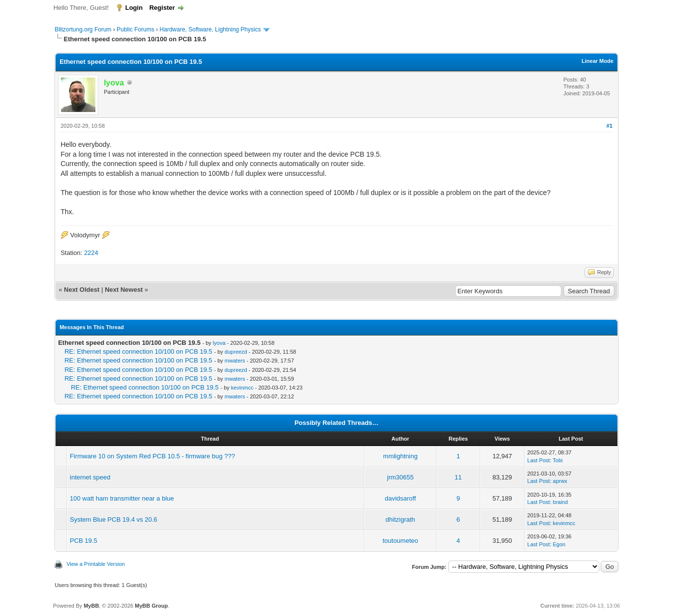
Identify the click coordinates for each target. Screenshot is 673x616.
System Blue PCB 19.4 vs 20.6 (114, 519)
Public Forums (135, 29)
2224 (91, 253)
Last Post (539, 460)
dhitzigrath (400, 519)
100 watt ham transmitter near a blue (122, 498)
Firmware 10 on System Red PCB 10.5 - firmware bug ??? (152, 456)
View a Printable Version (96, 564)
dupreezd (236, 352)
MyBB (91, 606)
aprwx (560, 481)
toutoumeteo (400, 541)
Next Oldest (82, 290)
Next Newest (124, 290)
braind (561, 502)
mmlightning (400, 456)
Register (162, 8)
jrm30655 (400, 477)
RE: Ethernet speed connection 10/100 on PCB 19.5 (138, 351)
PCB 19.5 (84, 541)
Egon (559, 544)
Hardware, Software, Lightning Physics (210, 29)
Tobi (557, 460)
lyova (219, 343)
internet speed (90, 477)
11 (458, 477)
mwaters (235, 361)
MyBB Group (151, 606)
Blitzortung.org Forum (83, 29)
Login (134, 8)
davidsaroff (400, 498)
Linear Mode (598, 61)
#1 (610, 126)
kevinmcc (242, 388)
